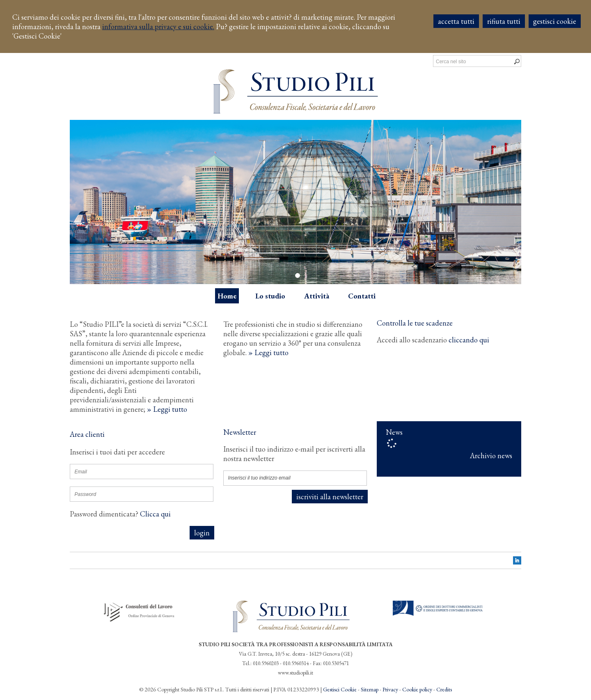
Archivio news (491, 456)
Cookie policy (417, 689)
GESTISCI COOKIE (555, 21)
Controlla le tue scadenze (415, 323)
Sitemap (370, 689)
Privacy (390, 689)
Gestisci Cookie (340, 689)
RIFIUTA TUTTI (504, 21)
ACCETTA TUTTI (456, 21)
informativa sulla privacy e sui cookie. (158, 26)
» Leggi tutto (167, 409)
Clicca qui (155, 514)
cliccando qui (469, 340)
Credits (444, 689)
